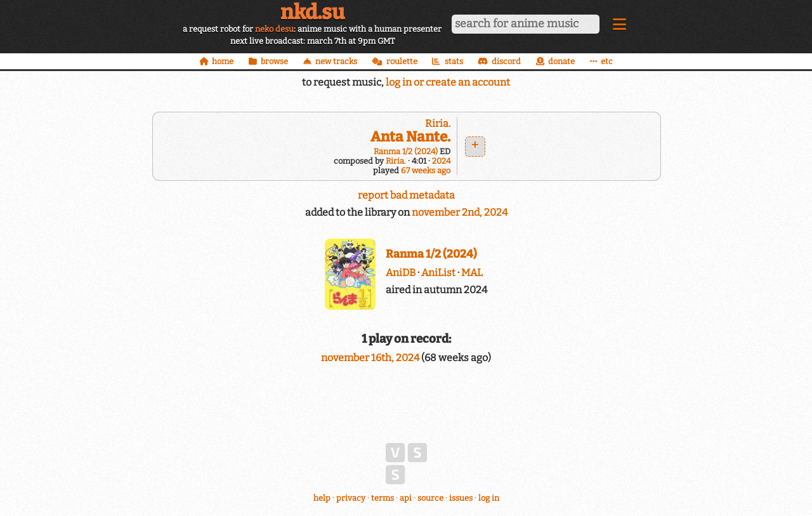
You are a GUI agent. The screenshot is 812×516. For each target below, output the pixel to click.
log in (489, 498)
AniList (438, 273)
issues (461, 498)
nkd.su (312, 12)
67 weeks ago (426, 170)
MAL (472, 273)
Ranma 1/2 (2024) (406, 151)
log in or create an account (448, 82)
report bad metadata (406, 195)
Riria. (438, 123)
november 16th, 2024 (371, 358)
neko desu (274, 29)
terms (383, 498)
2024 (441, 161)
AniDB (401, 273)
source (430, 498)
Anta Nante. (410, 137)
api (406, 498)
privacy (351, 498)
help (322, 498)
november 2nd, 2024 (460, 212)
